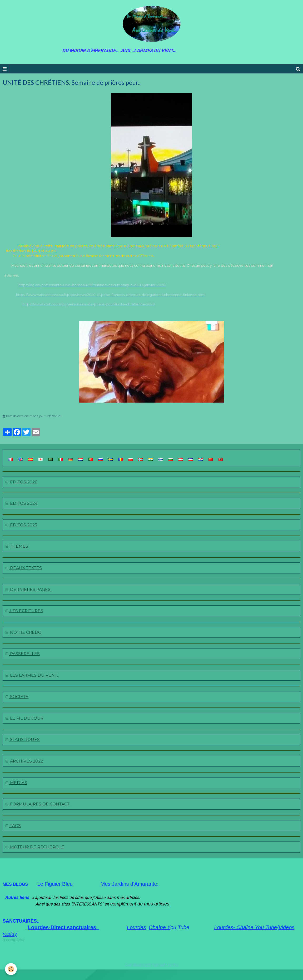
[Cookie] (11, 969)
